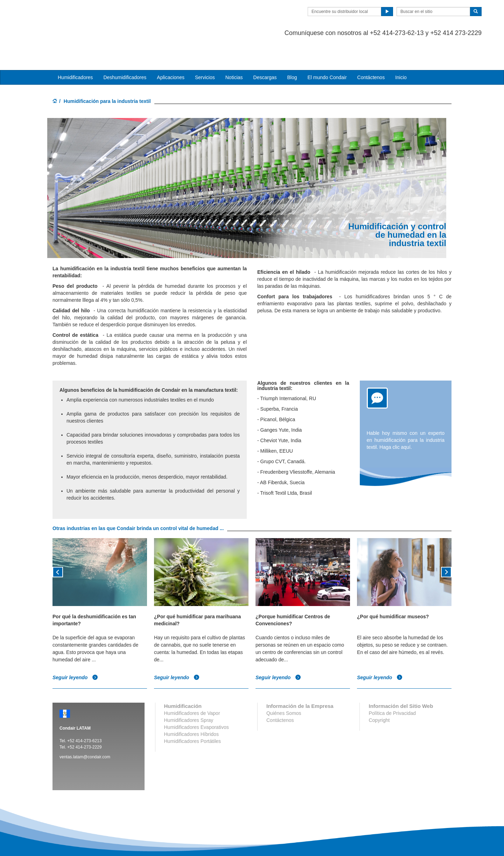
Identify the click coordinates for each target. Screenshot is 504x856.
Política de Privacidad (392, 685)
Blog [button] (292, 49)
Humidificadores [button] (75, 49)
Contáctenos (371, 49)
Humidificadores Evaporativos (197, 699)
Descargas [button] (265, 49)
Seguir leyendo (75, 650)
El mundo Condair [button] (327, 49)
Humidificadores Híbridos (191, 706)
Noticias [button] (234, 49)
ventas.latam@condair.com (85, 729)
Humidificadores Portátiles (193, 713)
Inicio (401, 49)
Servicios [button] (205, 49)
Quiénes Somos (284, 685)
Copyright (379, 692)
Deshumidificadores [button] (125, 49)
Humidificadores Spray (189, 692)
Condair (93, 16)
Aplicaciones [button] (171, 49)
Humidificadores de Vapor (192, 685)
